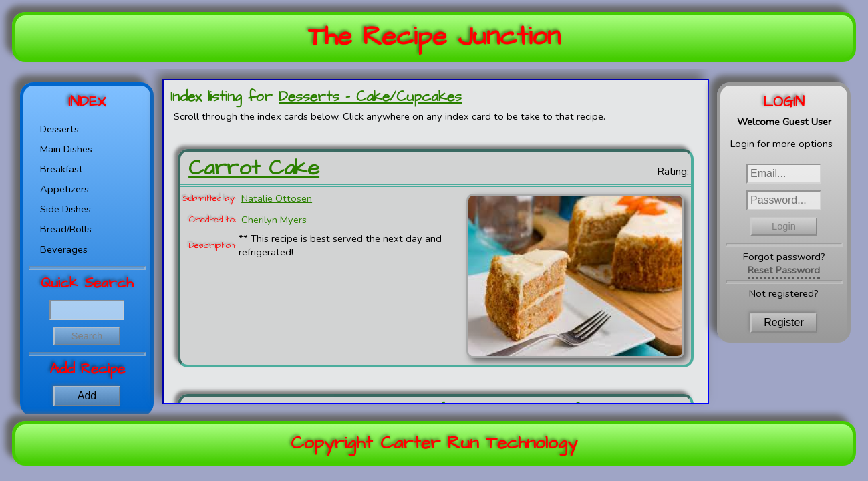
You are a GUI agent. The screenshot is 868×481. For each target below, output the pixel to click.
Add (87, 396)
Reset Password (784, 270)
